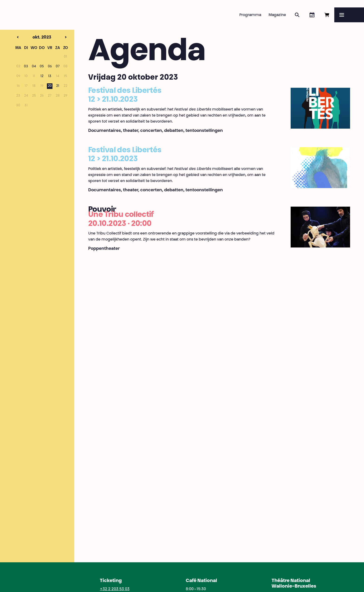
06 (50, 67)
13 (50, 76)
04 (34, 67)
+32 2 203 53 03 (115, 589)
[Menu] (349, 15)
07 (58, 67)
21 (58, 86)
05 (42, 67)
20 (50, 86)
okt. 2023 (34, 38)
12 (42, 76)
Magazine (277, 15)
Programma (250, 15)
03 (26, 67)
